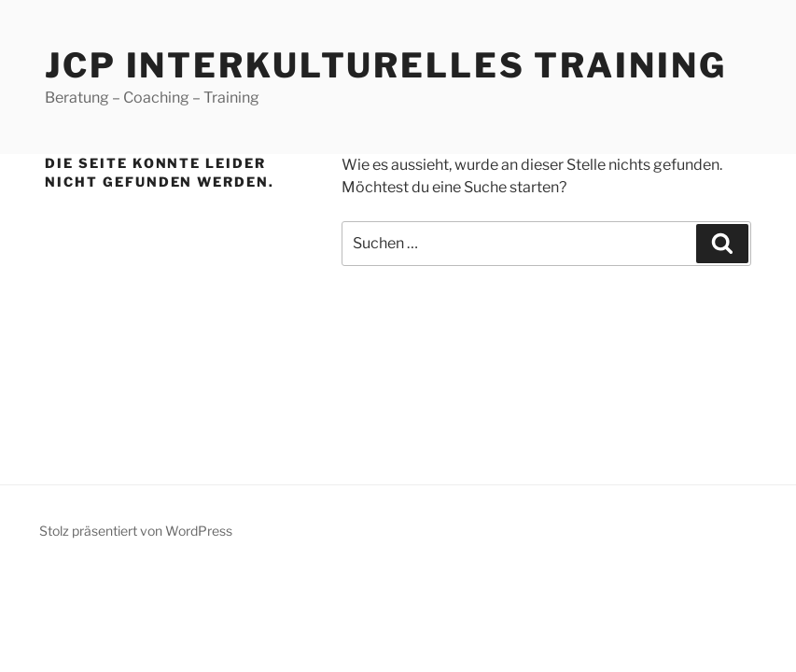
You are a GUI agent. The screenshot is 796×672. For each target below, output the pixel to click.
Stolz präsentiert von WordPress (136, 531)
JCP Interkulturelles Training (386, 65)
